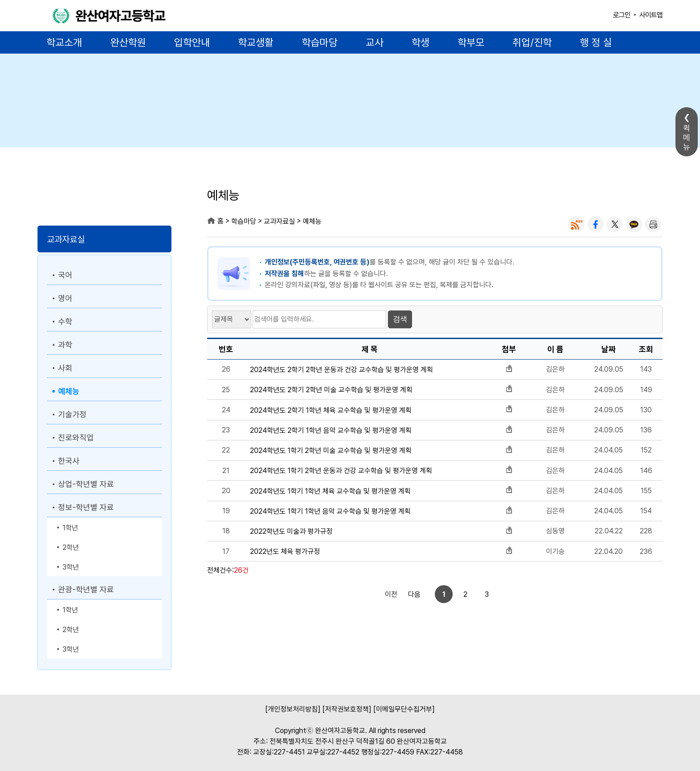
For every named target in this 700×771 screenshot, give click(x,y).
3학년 (71, 567)
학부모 (471, 42)
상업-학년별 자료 (86, 484)
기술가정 (72, 414)
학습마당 (320, 42)
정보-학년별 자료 (86, 507)
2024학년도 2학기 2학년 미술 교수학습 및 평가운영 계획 (331, 390)
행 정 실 (596, 42)
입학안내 (192, 42)
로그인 (622, 15)
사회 (65, 368)
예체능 (69, 391)
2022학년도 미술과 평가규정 (291, 531)
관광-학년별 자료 (86, 589)
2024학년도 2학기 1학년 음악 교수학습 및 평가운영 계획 (331, 430)
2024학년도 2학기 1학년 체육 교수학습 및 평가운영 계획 (331, 410)
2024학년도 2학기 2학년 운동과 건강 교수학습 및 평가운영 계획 (342, 370)
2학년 (71, 547)
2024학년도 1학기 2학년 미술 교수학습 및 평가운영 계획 (331, 450)
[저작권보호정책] (347, 709)
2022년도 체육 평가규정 (285, 551)
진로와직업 (76, 438)
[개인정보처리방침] (293, 709)
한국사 (69, 461)
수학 (65, 321)
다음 (479, 594)
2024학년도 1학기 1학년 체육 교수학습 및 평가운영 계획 (330, 491)
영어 (65, 298)
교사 (375, 42)
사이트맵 (651, 15)
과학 (65, 345)
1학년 (70, 528)
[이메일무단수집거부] (404, 709)
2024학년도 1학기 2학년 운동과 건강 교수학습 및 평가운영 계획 (341, 471)
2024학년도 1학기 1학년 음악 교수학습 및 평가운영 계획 (330, 511)
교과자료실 (66, 239)
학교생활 (256, 42)
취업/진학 (532, 42)
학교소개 (64, 42)
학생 (421, 42)
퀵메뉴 (687, 137)
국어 (65, 275)
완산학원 (128, 42)
